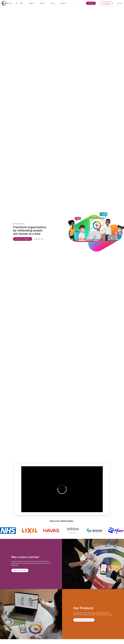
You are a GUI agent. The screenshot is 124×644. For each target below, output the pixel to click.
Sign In (120, 3)
